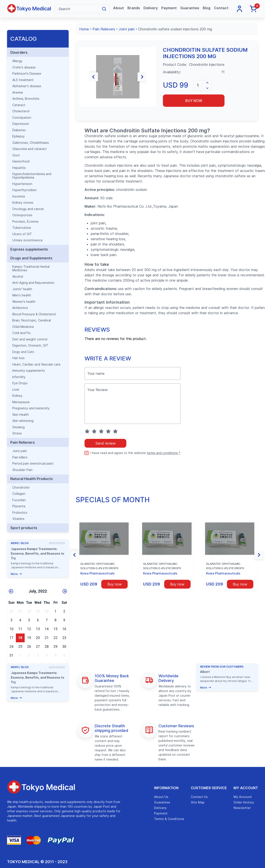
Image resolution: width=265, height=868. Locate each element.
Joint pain (20, 451)
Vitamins (18, 519)
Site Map (198, 802)
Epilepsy (18, 136)
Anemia (18, 92)
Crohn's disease (24, 67)
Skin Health (21, 415)
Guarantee (190, 8)
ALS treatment (23, 80)
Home (84, 29)
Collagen (19, 494)
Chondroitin (21, 488)
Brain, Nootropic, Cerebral (32, 320)
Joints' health (22, 289)
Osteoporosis (22, 215)
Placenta (19, 506)
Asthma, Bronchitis (26, 99)
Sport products (24, 528)
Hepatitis (19, 168)
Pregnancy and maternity (31, 408)
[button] (84, 77)
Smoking (18, 427)
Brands (134, 8)
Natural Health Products (32, 479)
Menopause (21, 402)
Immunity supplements (29, 371)
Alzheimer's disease (27, 86)
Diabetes (19, 130)
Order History (244, 802)
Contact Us (199, 797)
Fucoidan (19, 500)
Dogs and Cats (23, 352)
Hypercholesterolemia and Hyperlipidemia (32, 176)
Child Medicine (23, 327)
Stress (17, 433)
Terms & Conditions (169, 819)
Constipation (22, 118)
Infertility (19, 377)
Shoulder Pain (22, 470)
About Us (161, 797)
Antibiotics (20, 308)
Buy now (194, 101)
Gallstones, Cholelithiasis (31, 143)
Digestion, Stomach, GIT (30, 345)
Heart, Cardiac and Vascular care (36, 364)
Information (166, 788)
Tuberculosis (22, 228)
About (119, 8)
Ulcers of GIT (22, 234)
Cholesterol (21, 111)
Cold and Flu (21, 333)
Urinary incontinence (28, 240)
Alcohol (18, 277)
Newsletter (242, 808)
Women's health (24, 302)
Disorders (19, 52)
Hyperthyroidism (24, 190)
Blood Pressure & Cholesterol (34, 314)
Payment (169, 8)
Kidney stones (23, 203)
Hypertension (22, 184)
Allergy (17, 61)
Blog (207, 8)
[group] (118, 77)
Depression (21, 124)
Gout (16, 155)
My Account (246, 788)
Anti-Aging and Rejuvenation (33, 283)
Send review (105, 443)
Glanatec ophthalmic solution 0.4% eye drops (99, 566)
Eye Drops (20, 383)
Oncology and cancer (28, 209)
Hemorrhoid (21, 161)
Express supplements (29, 249)
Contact (221, 8)
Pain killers (20, 457)
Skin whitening (23, 421)
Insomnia (19, 196)
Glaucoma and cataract (29, 149)
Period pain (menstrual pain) (33, 464)
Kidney (17, 396)
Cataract (19, 105)
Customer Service (209, 788)
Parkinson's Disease (27, 74)
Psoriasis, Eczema (25, 222)
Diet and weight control (30, 339)
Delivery (151, 8)
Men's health (22, 295)
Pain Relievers (23, 442)
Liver (16, 390)
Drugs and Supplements (31, 258)
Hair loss (18, 358)
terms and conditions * (164, 453)
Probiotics (20, 513)
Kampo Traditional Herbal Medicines (31, 268)
